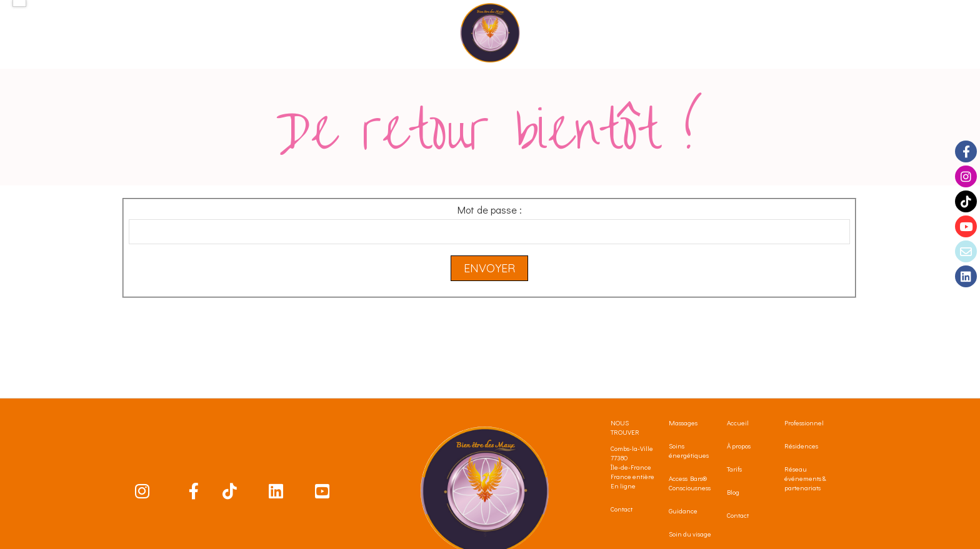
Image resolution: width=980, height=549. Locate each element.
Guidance (683, 511)
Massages (683, 423)
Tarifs (734, 469)
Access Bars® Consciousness (690, 483)
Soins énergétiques (689, 450)
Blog (733, 492)
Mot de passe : (490, 210)
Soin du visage (690, 534)
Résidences (801, 446)
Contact (622, 509)
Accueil (739, 423)
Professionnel (804, 423)
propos (741, 446)
